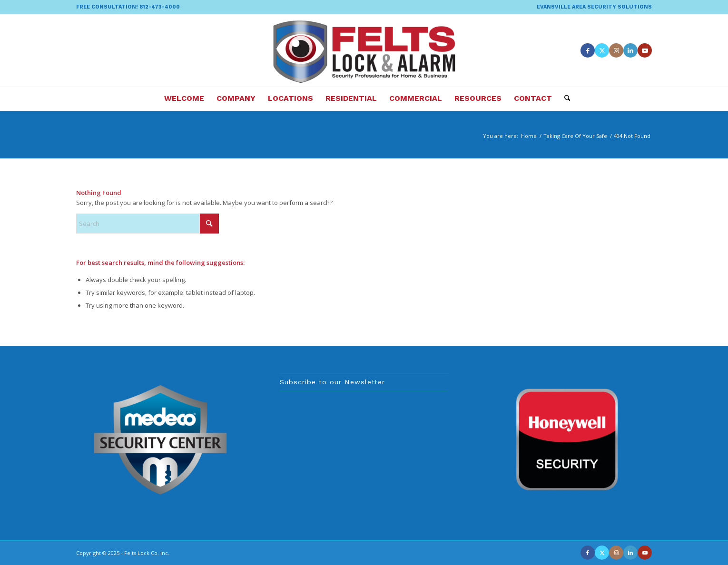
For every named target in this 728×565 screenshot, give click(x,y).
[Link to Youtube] (645, 50)
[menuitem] (592, 7)
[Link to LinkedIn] (630, 50)
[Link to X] (602, 50)
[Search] (564, 98)
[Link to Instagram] (616, 50)
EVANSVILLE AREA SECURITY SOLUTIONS (594, 7)
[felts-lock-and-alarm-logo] (364, 50)
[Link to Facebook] (588, 50)
